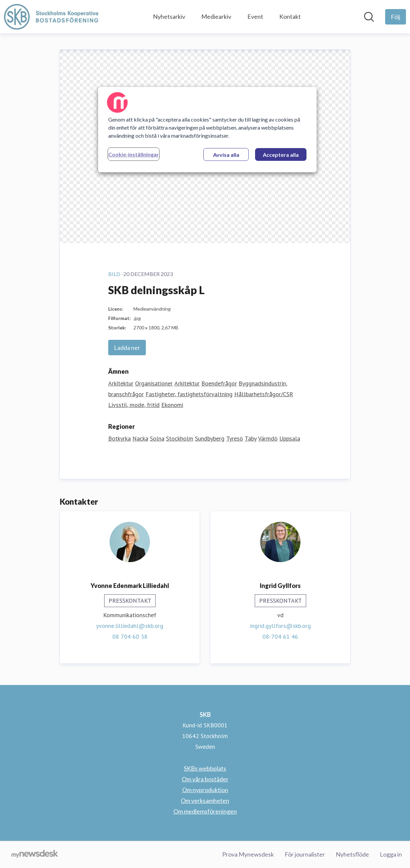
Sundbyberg (210, 438)
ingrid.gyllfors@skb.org (280, 626)
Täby (251, 438)
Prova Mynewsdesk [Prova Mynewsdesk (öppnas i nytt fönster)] (248, 854)
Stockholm (180, 438)
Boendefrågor (219, 383)
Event (255, 16)
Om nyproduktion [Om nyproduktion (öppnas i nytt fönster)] (205, 790)
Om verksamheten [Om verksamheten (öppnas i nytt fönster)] (205, 801)
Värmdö (268, 438)
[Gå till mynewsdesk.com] (35, 855)
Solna (157, 438)
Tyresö (235, 438)
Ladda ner (127, 348)
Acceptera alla (281, 155)
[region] (207, 130)
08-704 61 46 (280, 636)
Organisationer (154, 383)
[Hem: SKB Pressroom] (51, 17)
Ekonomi (172, 405)
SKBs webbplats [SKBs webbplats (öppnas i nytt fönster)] (205, 768)
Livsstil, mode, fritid (134, 405)
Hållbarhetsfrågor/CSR (264, 394)
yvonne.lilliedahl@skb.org (130, 626)
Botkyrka (119, 438)
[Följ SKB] (396, 17)
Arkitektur (121, 383)
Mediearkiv (216, 16)
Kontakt (290, 16)
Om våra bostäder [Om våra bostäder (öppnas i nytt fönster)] (205, 779)
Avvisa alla (226, 155)
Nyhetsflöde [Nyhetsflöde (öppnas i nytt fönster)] (352, 854)
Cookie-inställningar (134, 154)
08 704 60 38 (130, 636)
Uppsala (290, 438)
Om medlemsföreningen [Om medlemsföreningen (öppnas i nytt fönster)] (205, 811)
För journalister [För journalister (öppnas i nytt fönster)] (305, 854)
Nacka (140, 438)
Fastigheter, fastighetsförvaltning (189, 394)
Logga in (391, 854)
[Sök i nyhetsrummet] (369, 17)
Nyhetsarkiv (169, 16)
